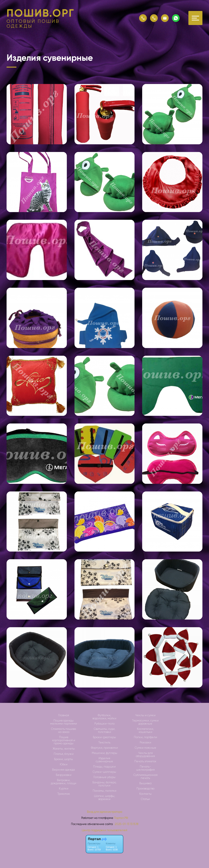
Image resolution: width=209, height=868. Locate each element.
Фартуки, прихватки (104, 748)
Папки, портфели (145, 737)
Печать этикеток (145, 761)
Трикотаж (64, 794)
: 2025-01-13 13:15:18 (126, 824)
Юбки (64, 764)
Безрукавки (64, 775)
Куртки (64, 789)
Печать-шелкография (145, 768)
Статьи (145, 799)
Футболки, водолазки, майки (104, 717)
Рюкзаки (145, 743)
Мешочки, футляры (104, 753)
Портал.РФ (121, 818)
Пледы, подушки (104, 767)
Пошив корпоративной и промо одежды (64, 740)
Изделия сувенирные (104, 760)
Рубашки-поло (104, 724)
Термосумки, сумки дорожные (145, 722)
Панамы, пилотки (104, 791)
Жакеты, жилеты (64, 749)
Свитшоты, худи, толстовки (104, 730)
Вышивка (145, 783)
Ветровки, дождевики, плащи (64, 782)
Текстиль (104, 743)
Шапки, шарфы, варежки (104, 798)
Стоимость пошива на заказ (64, 730)
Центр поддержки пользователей (104, 830)
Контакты (145, 794)
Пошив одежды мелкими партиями (64, 722)
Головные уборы (104, 777)
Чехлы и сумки (145, 715)
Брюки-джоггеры (104, 737)
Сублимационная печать (145, 777)
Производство (145, 789)
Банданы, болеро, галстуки (104, 784)
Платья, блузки (64, 754)
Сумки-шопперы (104, 772)
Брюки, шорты (64, 759)
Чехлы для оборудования (145, 755)
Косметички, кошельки (145, 730)
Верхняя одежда (64, 770)
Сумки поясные (145, 748)
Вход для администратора (105, 812)
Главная (64, 715)
